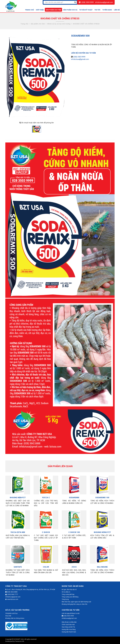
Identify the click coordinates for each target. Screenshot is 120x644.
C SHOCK (46, 532)
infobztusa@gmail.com (104, 2)
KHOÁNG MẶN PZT (18, 498)
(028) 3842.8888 (11, 592)
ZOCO (74, 567)
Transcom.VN (19, 641)
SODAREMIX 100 (102, 498)
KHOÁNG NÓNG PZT (102, 532)
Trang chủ (29, 10)
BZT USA (21, 639)
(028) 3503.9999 (88, 2)
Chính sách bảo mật (68, 625)
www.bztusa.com (12, 599)
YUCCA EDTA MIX (18, 532)
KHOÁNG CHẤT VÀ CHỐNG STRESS (86, 24)
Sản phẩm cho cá (70, 10)
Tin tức (97, 10)
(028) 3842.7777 (12, 594)
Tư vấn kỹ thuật (86, 10)
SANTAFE (18, 567)
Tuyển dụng (107, 10)
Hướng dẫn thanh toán (69, 632)
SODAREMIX (74, 498)
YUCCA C (46, 498)
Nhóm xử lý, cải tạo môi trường (59, 24)
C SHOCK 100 (74, 532)
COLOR (46, 567)
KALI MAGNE (102, 567)
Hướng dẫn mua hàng (69, 629)
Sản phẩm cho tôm (53, 10)
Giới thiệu (40, 10)
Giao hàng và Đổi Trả (68, 627)
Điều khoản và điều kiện (69, 622)
